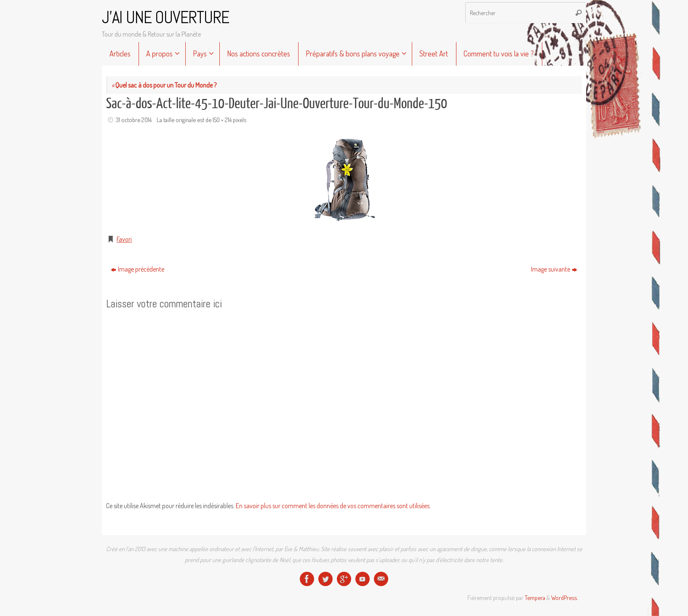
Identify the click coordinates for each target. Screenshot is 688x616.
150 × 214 (222, 120)
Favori (124, 239)
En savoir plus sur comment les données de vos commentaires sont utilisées (333, 506)
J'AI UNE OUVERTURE (165, 18)
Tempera (535, 597)
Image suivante (554, 269)
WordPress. (564, 597)
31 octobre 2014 (134, 120)
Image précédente (137, 269)
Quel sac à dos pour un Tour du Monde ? (164, 85)
